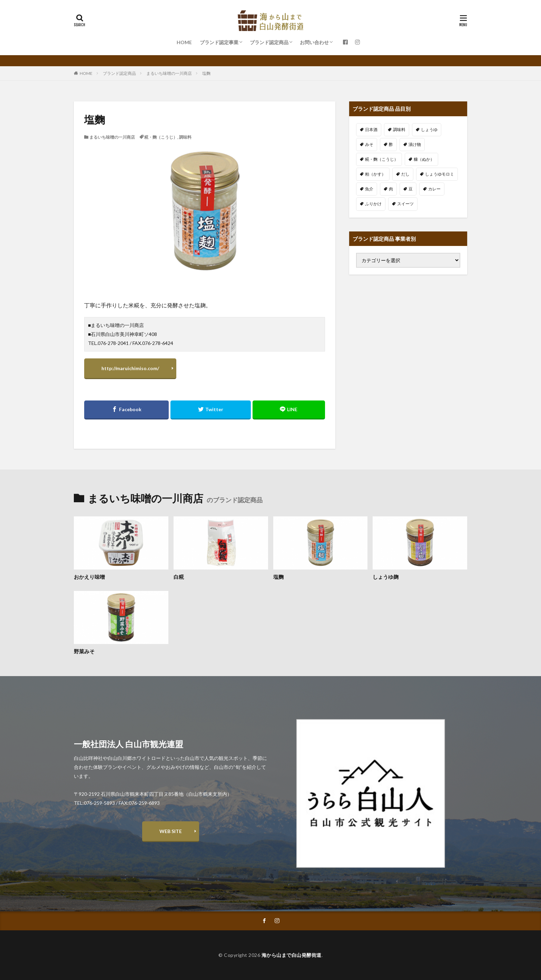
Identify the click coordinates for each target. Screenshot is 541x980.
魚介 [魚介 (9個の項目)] (369, 189)
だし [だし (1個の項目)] (405, 174)
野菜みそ (84, 651)
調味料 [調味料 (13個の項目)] (399, 130)
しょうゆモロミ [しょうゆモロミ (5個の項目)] (440, 174)
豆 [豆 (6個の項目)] (411, 189)
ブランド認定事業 (219, 42)
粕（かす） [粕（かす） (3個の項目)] (375, 174)
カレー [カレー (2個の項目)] (434, 189)
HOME (184, 42)
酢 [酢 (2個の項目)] (391, 144)
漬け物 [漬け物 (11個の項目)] (415, 144)
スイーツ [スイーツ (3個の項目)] (405, 204)
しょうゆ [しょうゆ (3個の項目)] (429, 130)
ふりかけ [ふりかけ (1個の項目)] (373, 204)
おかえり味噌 (89, 577)
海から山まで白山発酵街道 (292, 955)
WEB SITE (171, 831)
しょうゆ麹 (386, 577)
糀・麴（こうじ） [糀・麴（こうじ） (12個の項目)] (382, 159)
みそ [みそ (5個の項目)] (369, 144)
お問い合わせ (314, 42)
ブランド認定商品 (269, 42)
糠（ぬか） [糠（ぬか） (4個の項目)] (424, 159)
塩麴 (206, 73)
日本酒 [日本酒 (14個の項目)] (371, 130)
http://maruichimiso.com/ (130, 368)
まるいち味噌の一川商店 (169, 73)
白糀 (179, 577)
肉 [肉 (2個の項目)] (391, 189)
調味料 (185, 137)
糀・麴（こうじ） (161, 137)
